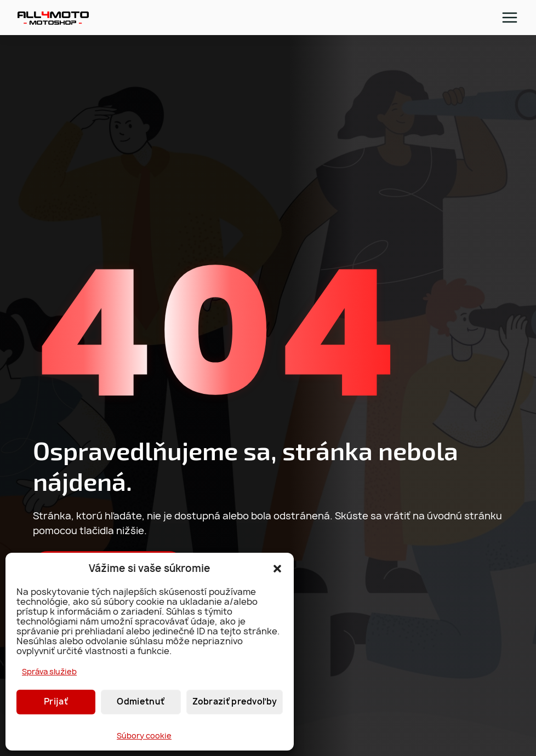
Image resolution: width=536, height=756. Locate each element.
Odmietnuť (141, 701)
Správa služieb (49, 671)
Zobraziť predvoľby (235, 701)
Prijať (56, 701)
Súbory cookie (144, 735)
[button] (277, 569)
